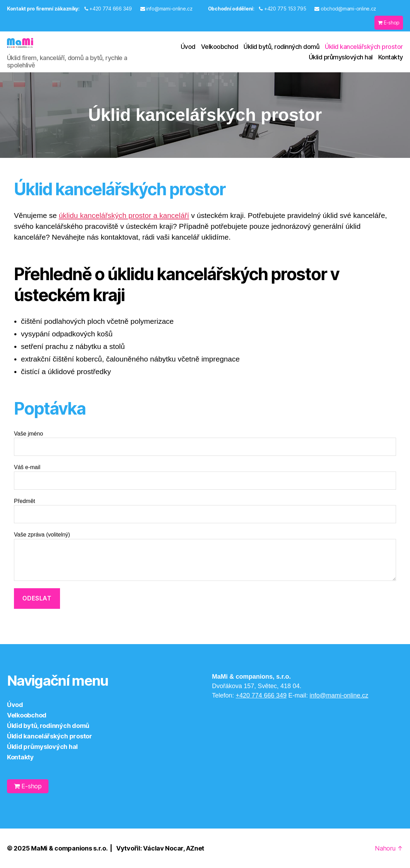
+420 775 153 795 (282, 9)
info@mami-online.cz (166, 9)
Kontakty (391, 57)
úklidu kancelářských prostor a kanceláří (124, 215)
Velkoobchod (220, 47)
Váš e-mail (205, 477)
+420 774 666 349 (108, 9)
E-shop (389, 23)
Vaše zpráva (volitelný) (205, 556)
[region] (205, 115)
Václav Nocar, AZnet (174, 848)
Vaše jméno (205, 443)
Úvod (188, 47)
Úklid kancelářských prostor (364, 47)
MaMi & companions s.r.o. (69, 848)
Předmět (205, 511)
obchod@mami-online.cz (345, 9)
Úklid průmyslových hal (341, 57)
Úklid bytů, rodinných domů (281, 47)
